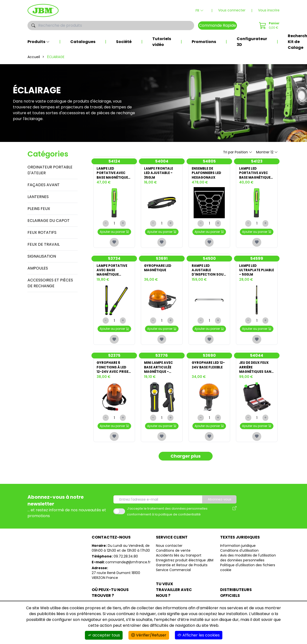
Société (124, 42)
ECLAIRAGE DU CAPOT (49, 221)
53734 (114, 261)
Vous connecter (232, 10)
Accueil (34, 57)
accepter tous (104, 635)
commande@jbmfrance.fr (128, 572)
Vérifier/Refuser (149, 635)
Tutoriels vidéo (162, 42)
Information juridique (238, 555)
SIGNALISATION (42, 256)
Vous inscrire (269, 10)
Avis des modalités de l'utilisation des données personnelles (248, 567)
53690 (209, 361)
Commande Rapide (217, 25)
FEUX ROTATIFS (42, 232)
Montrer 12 (267, 152)
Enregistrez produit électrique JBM (185, 570)
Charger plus (185, 465)
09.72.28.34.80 (126, 566)
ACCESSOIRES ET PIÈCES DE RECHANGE (50, 283)
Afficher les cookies (199, 635)
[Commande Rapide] (269, 26)
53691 (162, 261)
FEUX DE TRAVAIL (44, 244)
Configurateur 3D (252, 42)
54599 (257, 261)
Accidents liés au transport (179, 565)
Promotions (204, 42)
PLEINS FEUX (39, 209)
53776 (162, 361)
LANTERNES (38, 197)
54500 (209, 261)
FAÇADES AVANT (44, 185)
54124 (114, 161)
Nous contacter (169, 555)
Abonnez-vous (221, 509)
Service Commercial (173, 579)
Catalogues (83, 42)
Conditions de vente (173, 560)
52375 (114, 361)
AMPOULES (38, 268)
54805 (209, 161)
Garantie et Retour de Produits (182, 574)
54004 (162, 161)
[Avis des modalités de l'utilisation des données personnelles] (235, 521)
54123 (257, 161)
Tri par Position (238, 152)
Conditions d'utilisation (239, 560)
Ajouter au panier (114, 234)
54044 (257, 361)
